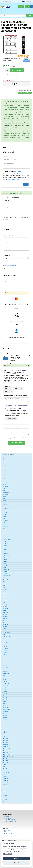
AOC (4, 479)
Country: (7, 256)
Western (5, 794)
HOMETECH (6, 569)
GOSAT (5, 546)
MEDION (5, 619)
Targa (4, 731)
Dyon (4, 522)
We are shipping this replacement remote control (23, 55)
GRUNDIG (5, 550)
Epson (4, 528)
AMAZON (5, 475)
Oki (4, 644)
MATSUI (5, 615)
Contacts (7, 816)
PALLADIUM (6, 662)
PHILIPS (5, 666)
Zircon (4, 802)
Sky (4, 713)
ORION (5, 654)
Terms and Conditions (10, 820)
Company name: (8, 269)
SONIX (4, 721)
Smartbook (5, 717)
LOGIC (4, 603)
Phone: (6, 207)
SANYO (5, 693)
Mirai (4, 623)
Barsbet (5, 483)
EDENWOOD (6, 526)
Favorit (4, 530)
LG (3, 595)
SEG (4, 695)
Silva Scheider (6, 707)
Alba (4, 473)
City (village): (8, 242)
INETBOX (5, 579)
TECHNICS (6, 739)
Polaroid (5, 670)
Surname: (7, 229)
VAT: (5, 282)
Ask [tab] (4, 148)
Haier (4, 552)
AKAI (4, 469)
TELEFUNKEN (6, 749)
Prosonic (5, 678)
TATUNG (5, 733)
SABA (4, 688)
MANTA (5, 611)
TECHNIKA (6, 741)
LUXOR (5, 607)
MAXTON (5, 617)
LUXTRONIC (6, 609)
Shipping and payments (10, 821)
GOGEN (5, 542)
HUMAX (5, 571)
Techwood (5, 747)
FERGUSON (6, 534)
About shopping (8, 833)
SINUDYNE (6, 711)
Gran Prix (5, 548)
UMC (4, 774)
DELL (4, 510)
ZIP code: (7, 249)
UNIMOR (5, 776)
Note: (16, 427)
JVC (4, 587)
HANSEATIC (6, 556)
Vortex (4, 790)
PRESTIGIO (6, 674)
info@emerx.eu (7, 1)
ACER (4, 461)
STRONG (5, 725)
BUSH (4, 500)
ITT (4, 583)
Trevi (4, 766)
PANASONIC (6, 664)
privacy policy (17, 171)
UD (3, 770)
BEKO (4, 485)
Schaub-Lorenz (7, 703)
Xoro (4, 798)
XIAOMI (5, 796)
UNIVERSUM (6, 780)
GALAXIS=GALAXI (7, 540)
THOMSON (6, 760)
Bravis (4, 499)
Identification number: (10, 275)
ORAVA (5, 652)
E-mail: (6, 201)
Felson (4, 532)
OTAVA (4, 656)
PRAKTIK (5, 672)
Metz (4, 621)
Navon (4, 629)
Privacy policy (8, 818)
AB (3, 459)
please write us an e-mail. (13, 179)
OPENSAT (5, 646)
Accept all (16, 858)
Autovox (5, 481)
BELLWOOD (6, 487)
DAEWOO (5, 506)
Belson (4, 489)
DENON (5, 512)
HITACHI (5, 565)
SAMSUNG (6, 692)
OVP (4, 660)
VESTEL (5, 784)
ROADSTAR (6, 686)
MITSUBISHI (6, 625)
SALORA (5, 690)
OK (3, 640)
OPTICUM (5, 648)
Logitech (5, 605)
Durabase (5, 520)
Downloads (7, 830)
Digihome (5, 518)
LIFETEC (5, 597)
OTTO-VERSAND (7, 658)
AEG (4, 465)
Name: (6, 223)
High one (5, 560)
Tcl (3, 735)
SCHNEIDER (6, 705)
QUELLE (5, 682)
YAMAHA (5, 800)
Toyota (4, 764)
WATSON (5, 792)
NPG (4, 638)
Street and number (10, 236)
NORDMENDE (6, 636)
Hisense (5, 563)
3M (3, 457)
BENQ (4, 491)
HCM (4, 558)
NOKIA (4, 634)
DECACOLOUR (7, 508)
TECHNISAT (6, 743)
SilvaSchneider (6, 709)
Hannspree (5, 554)
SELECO (5, 697)
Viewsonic (5, 786)
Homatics (5, 567)
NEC (4, 630)
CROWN (5, 504)
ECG (4, 524)
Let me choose (8, 854)
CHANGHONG (6, 575)
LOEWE (5, 601)
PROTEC (5, 680)
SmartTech (5, 719)
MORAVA (5, 627)
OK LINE (5, 642)
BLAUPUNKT (6, 493)
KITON (4, 591)
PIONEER (5, 668)
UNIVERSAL (6, 778)
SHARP (5, 701)
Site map (7, 832)
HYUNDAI (5, 573)
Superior (5, 729)
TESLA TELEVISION (8, 756)
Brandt (4, 497)
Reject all (16, 863)
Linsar (4, 599)
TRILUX (5, 768)
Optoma (5, 650)
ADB (4, 463)
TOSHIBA (5, 762)
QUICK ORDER (11, 74)
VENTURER (6, 782)
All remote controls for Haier (25, 93)
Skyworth (5, 715)
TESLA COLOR (7, 753)
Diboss (4, 516)
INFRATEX (5, 581)
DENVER (5, 514)
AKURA (5, 471)
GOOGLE (5, 544)
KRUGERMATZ (7, 593)
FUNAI (4, 538)
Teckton (5, 737)
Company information (9, 265)
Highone (5, 562)
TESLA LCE (6, 755)
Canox (4, 502)
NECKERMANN (7, 632)
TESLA (4, 751)
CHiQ (4, 577)
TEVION (5, 758)
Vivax (4, 788)
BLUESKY (5, 495)
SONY (4, 723)
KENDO (5, 589)
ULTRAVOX (6, 772)
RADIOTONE (6, 684)
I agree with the (12, 171)
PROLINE (5, 676)
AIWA (4, 467)
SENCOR (5, 699)
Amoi (4, 477)
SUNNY (5, 727)
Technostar (5, 745)
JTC (4, 585)
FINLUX (5, 536)
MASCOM (5, 613)
